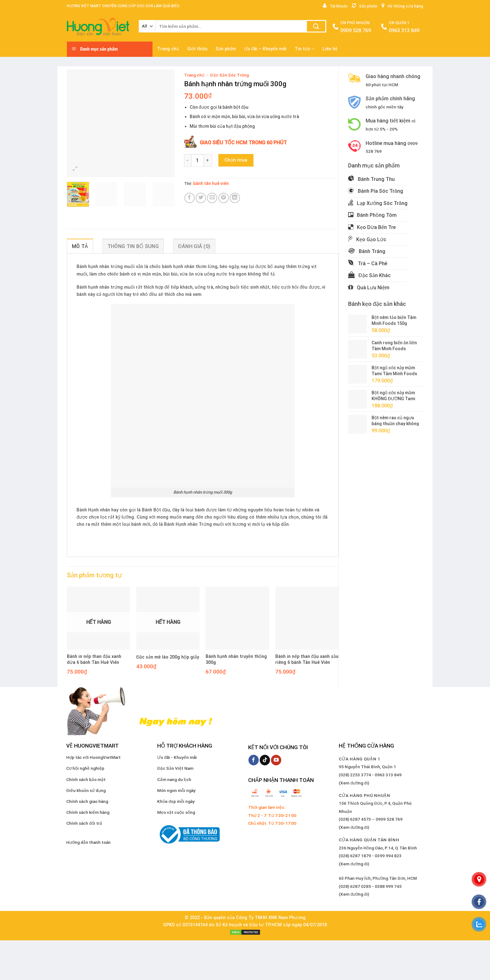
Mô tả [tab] (80, 246)
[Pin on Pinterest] (224, 198)
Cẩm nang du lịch (174, 779)
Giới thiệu (197, 49)
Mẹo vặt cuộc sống (176, 812)
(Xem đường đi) (354, 783)
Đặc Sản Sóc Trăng (230, 75)
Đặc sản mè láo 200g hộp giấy (168, 657)
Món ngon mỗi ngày (176, 790)
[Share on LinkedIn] (235, 198)
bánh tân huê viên (211, 183)
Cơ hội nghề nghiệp (85, 768)
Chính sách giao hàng (87, 801)
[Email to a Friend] (212, 198)
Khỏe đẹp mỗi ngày (176, 801)
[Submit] (316, 26)
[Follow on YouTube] (276, 760)
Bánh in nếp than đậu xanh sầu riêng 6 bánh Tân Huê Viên (307, 659)
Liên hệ (330, 49)
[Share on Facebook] (190, 198)
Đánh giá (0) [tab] (194, 246)
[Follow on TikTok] (265, 760)
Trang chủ (168, 49)
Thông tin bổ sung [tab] (133, 246)
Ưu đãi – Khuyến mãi (265, 49)
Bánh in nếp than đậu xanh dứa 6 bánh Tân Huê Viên (94, 659)
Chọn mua (236, 160)
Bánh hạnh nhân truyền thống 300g (236, 659)
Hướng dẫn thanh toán (88, 842)
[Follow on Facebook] (254, 760)
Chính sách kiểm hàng (88, 812)
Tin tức (305, 49)
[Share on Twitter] (201, 198)
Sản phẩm (226, 49)
